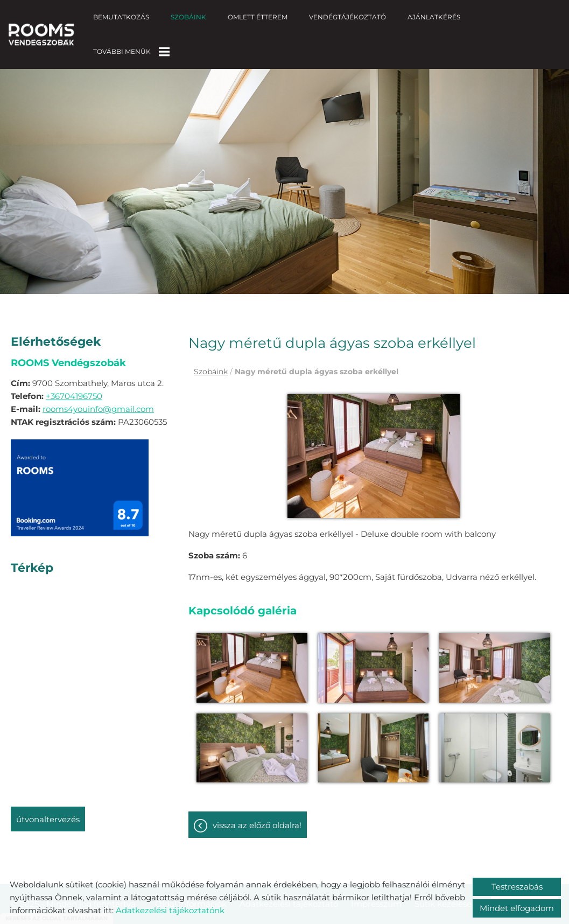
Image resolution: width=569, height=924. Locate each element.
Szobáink (188, 17)
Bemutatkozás (121, 17)
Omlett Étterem (258, 17)
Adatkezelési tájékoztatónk (170, 910)
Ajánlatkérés (434, 17)
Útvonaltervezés (48, 808)
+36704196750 (74, 385)
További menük (131, 52)
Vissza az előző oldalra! (257, 814)
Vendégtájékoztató (347, 17)
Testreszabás (517, 887)
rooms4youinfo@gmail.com (98, 398)
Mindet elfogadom (517, 908)
